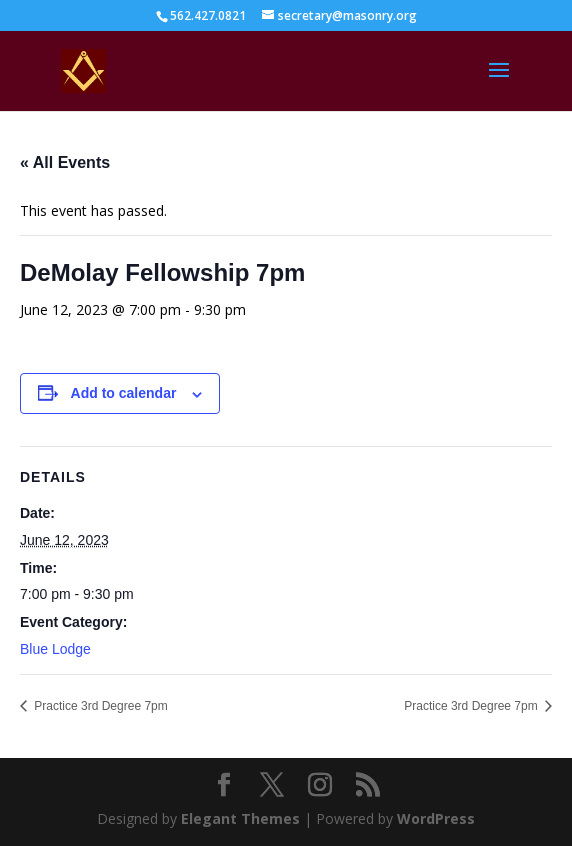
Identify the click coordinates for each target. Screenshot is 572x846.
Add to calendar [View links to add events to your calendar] (124, 393)
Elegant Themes (240, 818)
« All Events (65, 162)
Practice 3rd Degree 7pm (99, 706)
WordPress (436, 818)
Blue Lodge (55, 649)
